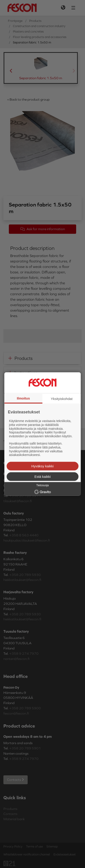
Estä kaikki (43, 477)
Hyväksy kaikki (42, 466)
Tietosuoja (42, 485)
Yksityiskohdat (62, 398)
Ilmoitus (23, 398)
